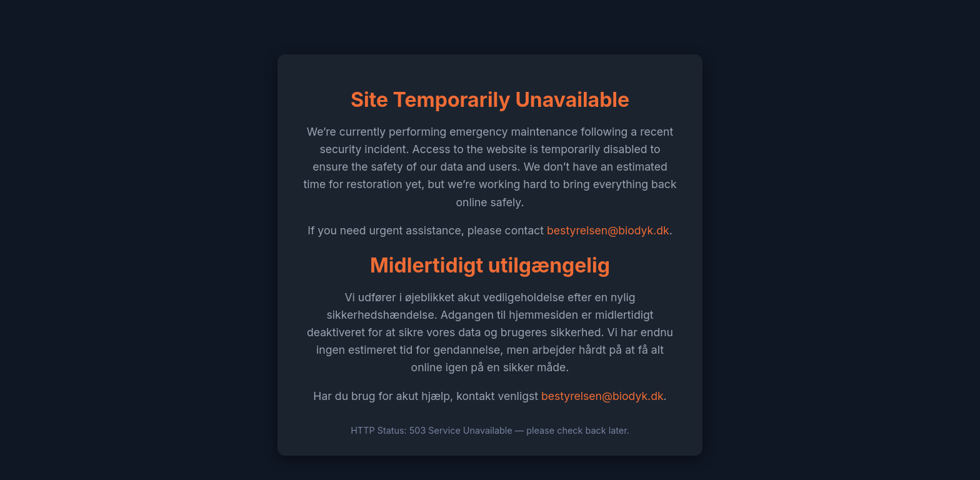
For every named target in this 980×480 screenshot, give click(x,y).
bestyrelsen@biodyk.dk (608, 230)
